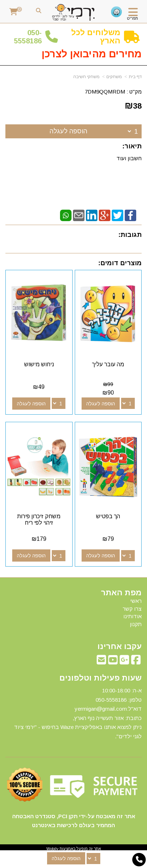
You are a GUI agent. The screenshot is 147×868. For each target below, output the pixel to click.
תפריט (132, 18)
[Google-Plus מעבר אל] (124, 662)
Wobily (52, 849)
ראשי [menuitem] (136, 601)
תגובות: (130, 235)
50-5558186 (28, 37)
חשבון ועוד (129, 158)
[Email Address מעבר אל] (101, 662)
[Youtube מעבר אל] (113, 662)
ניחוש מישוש (39, 364)
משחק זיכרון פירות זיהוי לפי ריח (39, 519)
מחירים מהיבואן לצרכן (92, 54)
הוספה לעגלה (68, 131)
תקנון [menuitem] (136, 624)
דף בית (135, 77)
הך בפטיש (108, 516)
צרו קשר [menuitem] (132, 609)
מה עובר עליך (108, 364)
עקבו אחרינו (120, 647)
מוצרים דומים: (120, 263)
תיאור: (132, 146)
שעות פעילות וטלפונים (100, 678)
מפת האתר (121, 593)
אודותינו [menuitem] (132, 616)
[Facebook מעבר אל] (136, 662)
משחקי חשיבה (86, 77)
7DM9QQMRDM (105, 92)
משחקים (114, 77)
